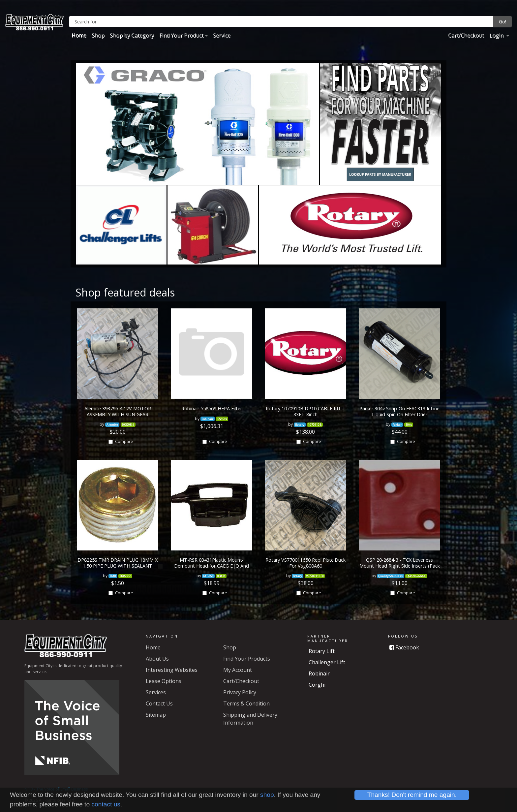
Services (156, 692)
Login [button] (497, 35)
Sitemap (156, 715)
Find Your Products (247, 659)
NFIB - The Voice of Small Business (56, 789)
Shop (98, 35)
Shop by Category (132, 35)
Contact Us (159, 703)
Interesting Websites (172, 670)
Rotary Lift (322, 651)
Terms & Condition (246, 703)
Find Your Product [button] (181, 35)
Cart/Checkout (466, 35)
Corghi (317, 685)
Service (222, 35)
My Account (238, 670)
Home (79, 35)
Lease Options (164, 681)
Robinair (319, 673)
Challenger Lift (327, 662)
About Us (157, 659)
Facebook (404, 647)
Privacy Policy (240, 692)
